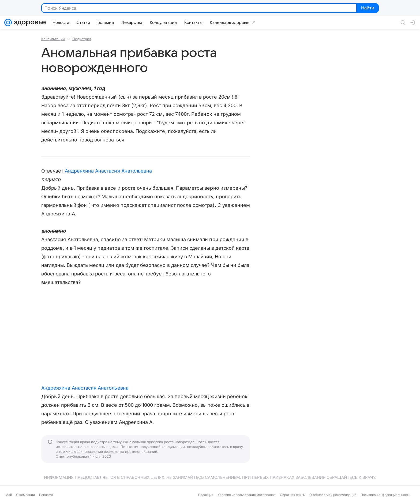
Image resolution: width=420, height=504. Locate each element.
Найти (367, 8)
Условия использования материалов (247, 495)
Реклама (46, 495)
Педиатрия (82, 39)
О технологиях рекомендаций (333, 495)
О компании (25, 495)
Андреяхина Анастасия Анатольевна (108, 171)
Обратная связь (292, 495)
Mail (9, 495)
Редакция (206, 495)
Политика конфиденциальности (385, 495)
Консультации (53, 39)
